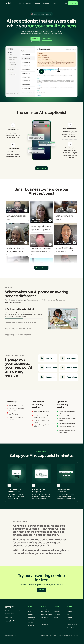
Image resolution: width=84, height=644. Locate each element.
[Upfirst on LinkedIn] (10, 621)
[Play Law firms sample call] (42, 358)
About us (31, 609)
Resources (46, 3)
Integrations (57, 614)
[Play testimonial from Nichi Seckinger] (26, 243)
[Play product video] (41, 71)
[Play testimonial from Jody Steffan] (50, 221)
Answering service (46, 609)
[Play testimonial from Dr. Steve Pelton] (26, 211)
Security (76, 635)
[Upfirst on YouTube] (13, 621)
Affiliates (31, 623)
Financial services (72, 625)
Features (22, 3)
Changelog (57, 612)
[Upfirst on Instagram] (6, 621)
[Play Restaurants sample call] (63, 368)
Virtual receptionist (46, 612)
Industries (29, 3)
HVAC (69, 614)
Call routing (44, 617)
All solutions (45, 625)
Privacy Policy (44, 635)
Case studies (32, 620)
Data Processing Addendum (66, 635)
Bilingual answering (47, 614)
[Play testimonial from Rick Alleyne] (74, 211)
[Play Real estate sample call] (63, 358)
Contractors (70, 612)
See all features (41, 168)
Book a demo (47, 39)
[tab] (24, 313)
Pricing (54, 3)
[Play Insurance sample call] (42, 377)
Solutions (38, 3)
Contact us (31, 625)
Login (65, 3)
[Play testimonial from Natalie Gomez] (74, 243)
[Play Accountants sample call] (42, 368)
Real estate (70, 622)
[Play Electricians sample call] (63, 377)
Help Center (32, 617)
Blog (30, 612)
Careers (30, 614)
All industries (71, 627)
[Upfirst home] (8, 3)
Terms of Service (53, 635)
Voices (56, 617)
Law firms (70, 609)
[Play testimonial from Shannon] (50, 244)
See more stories (41, 268)
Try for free (73, 3)
